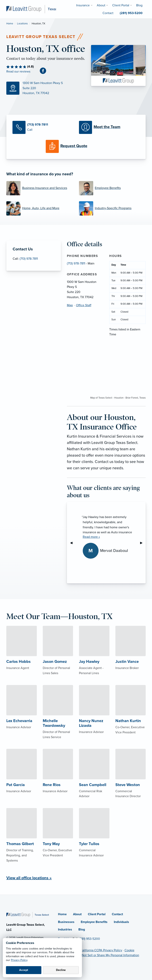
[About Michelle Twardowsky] (58, 720)
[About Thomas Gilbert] (22, 843)
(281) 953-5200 (90, 939)
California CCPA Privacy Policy (101, 950)
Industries (65, 929)
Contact (117, 914)
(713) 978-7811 (29, 259)
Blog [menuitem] (139, 5)
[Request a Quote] (76, 146)
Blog (82, 929)
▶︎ (143, 543)
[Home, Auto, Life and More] (40, 208)
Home (10, 24)
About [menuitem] (101, 5)
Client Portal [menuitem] (121, 5)
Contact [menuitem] (108, 13)
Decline (61, 970)
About (77, 914)
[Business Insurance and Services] (40, 188)
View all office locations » (29, 878)
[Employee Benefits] (112, 188)
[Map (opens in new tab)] (46, 88)
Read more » (91, 537)
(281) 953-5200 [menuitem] (131, 13)
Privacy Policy (19, 960)
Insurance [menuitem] (83, 5)
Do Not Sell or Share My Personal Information (108, 955)
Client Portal (97, 914)
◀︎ (73, 543)
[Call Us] (43, 127)
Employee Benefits (94, 922)
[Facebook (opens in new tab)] (45, 71)
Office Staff (84, 305)
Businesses (66, 922)
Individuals (121, 922)
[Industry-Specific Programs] (112, 208)
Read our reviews (18, 72)
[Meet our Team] (109, 127)
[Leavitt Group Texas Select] (38, 9)
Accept (24, 970)
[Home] (28, 915)
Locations (22, 24)
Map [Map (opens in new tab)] (70, 305)
